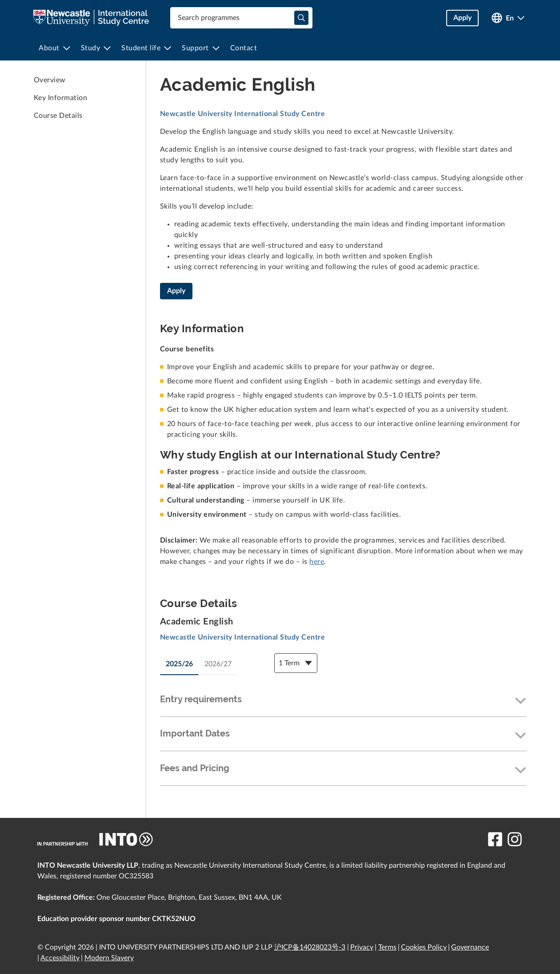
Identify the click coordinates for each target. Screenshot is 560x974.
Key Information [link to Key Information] (60, 98)
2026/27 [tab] (218, 664)
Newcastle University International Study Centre (242, 114)
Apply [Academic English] (176, 291)
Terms (387, 947)
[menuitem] (54, 48)
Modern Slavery (109, 958)
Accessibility (60, 958)
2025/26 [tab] (179, 664)
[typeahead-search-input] (301, 18)
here (317, 562)
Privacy (362, 947)
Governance (470, 947)
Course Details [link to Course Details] (58, 116)
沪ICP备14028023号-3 (310, 947)
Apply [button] (462, 18)
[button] (343, 701)
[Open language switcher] (508, 18)
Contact (244, 48)
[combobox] (241, 18)
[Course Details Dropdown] (296, 663)
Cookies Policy (424, 947)
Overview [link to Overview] (50, 80)
